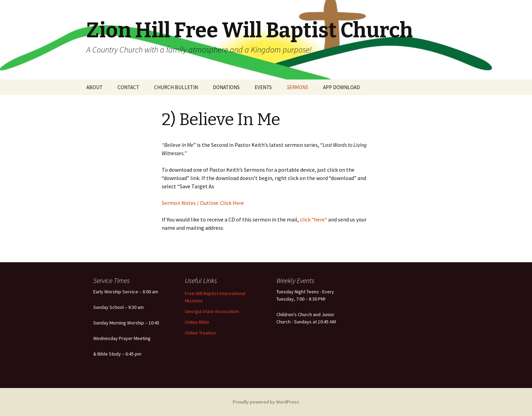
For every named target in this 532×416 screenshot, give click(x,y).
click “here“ (313, 219)
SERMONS (297, 87)
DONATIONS (226, 87)
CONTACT (128, 87)
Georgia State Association (212, 311)
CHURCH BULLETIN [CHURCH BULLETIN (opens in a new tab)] (176, 87)
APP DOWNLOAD (341, 87)
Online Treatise (200, 333)
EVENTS (263, 87)
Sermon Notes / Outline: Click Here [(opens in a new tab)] (203, 203)
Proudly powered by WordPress (266, 402)
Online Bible (197, 322)
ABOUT (94, 87)
